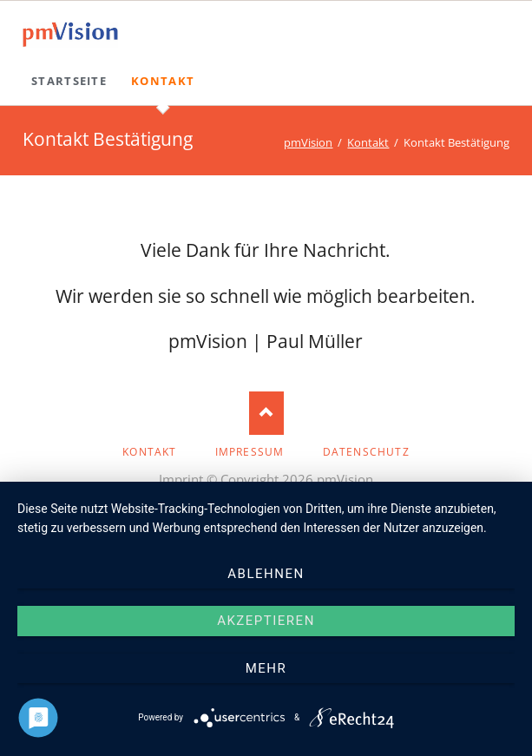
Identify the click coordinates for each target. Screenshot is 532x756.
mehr (266, 668)
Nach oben (266, 413)
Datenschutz (366, 452)
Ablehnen (266, 574)
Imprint (181, 479)
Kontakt (368, 142)
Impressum (250, 452)
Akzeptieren (266, 621)
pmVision (308, 142)
